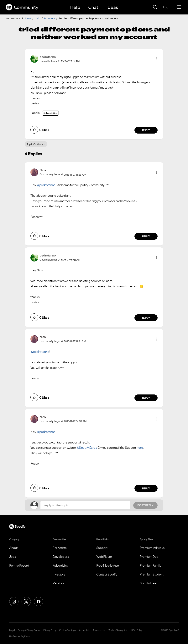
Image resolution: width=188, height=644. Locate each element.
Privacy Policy (50, 630)
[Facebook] (39, 602)
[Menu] (179, 7)
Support (102, 548)
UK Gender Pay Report (20, 636)
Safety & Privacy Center (29, 630)
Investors (59, 574)
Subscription (50, 113)
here (140, 448)
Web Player (104, 557)
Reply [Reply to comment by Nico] (146, 236)
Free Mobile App (108, 565)
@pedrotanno (46, 185)
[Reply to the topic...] (85, 505)
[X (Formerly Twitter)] (26, 602)
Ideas (112, 7)
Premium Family (151, 565)
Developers (61, 557)
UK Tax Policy (136, 630)
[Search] (155, 7)
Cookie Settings (68, 630)
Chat (93, 7)
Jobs (13, 557)
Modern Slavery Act (117, 630)
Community (22, 7)
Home (27, 18)
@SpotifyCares (87, 448)
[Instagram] (14, 602)
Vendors (59, 583)
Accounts (49, 18)
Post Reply (145, 505)
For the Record (19, 565)
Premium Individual (153, 548)
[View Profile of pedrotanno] (48, 57)
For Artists (60, 548)
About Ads (84, 630)
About (13, 548)
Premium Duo (149, 557)
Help (75, 7)
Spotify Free (148, 583)
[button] (157, 59)
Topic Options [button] (35, 144)
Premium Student (152, 574)
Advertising (61, 565)
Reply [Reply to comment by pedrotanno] (146, 130)
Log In (167, 7)
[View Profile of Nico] (43, 170)
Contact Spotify (107, 574)
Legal (12, 630)
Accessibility (99, 630)
